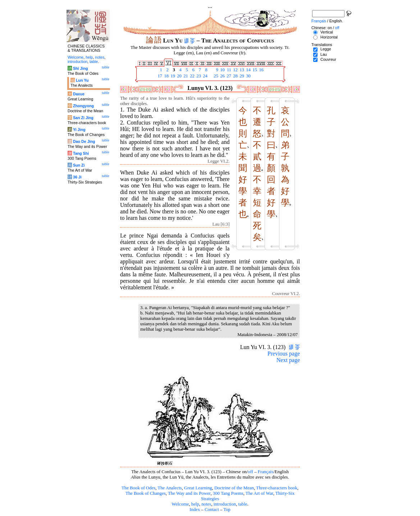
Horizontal (329, 37)
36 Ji (77, 177)
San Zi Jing (83, 118)
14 (248, 70)
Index (195, 510)
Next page (288, 360)
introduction (225, 504)
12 (235, 70)
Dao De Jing (84, 141)
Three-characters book (277, 488)
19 (172, 76)
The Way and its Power (189, 493)
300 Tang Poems (228, 493)
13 (241, 70)
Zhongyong (83, 106)
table (243, 504)
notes (206, 504)
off (250, 472)
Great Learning (198, 488)
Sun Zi (79, 165)
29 (241, 76)
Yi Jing (79, 130)
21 (185, 76)
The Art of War (259, 493)
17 (159, 76)
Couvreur (328, 59)
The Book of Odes (138, 488)
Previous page (284, 354)
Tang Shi (81, 153)
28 (235, 76)
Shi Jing (80, 68)
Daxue (79, 94)
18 (166, 76)
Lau (324, 54)
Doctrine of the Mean (234, 488)
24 (205, 76)
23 (198, 76)
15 (254, 70)
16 (261, 70)
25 (215, 76)
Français (266, 472)
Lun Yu (82, 80)
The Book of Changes (146, 493)
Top (227, 510)
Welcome (180, 504)
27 (228, 76)
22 (192, 76)
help (195, 504)
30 (248, 76)
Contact (212, 510)
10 (222, 70)
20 (179, 76)
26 (222, 76)
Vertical (327, 32)
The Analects (170, 488)
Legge (326, 49)
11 (228, 70)
